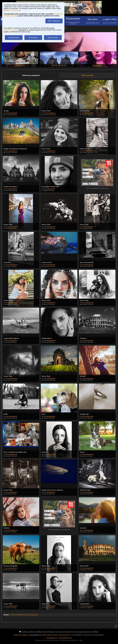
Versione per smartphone (21, 635)
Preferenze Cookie (10, 30)
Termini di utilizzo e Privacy (50, 635)
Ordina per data (87, 75)
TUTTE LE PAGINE (16, 615)
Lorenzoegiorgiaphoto (11, 113)
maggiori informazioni (12, 10)
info (107, 188)
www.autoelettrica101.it (65, 638)
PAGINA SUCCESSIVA (31, 615)
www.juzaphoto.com (52, 638)
